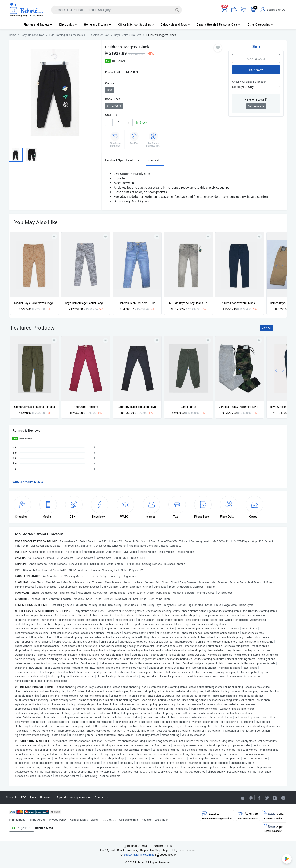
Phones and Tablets (38, 24)
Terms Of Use (37, 820)
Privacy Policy (58, 820)
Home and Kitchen (98, 24)
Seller (274, 816)
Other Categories (260, 24)
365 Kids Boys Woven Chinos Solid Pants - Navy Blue (240, 303)
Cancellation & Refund (84, 820)
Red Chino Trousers (86, 407)
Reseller (146, 820)
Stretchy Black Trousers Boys (137, 407)
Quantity (111, 115)
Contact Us (102, 797)
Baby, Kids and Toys (175, 24)
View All (266, 328)
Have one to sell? (256, 99)
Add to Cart (256, 59)
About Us (11, 797)
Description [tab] (155, 160)
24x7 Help (161, 820)
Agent (274, 828)
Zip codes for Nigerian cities (74, 797)
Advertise (248, 816)
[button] (256, 87)
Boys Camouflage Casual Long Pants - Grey (86, 303)
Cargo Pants (188, 407)
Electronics (68, 24)
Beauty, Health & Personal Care (218, 24)
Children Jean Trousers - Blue (137, 303)
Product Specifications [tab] (122, 160)
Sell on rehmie (256, 106)
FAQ (23, 797)
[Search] (116, 10)
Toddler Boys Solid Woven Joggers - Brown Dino (35, 303)
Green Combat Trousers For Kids (35, 407)
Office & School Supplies (136, 24)
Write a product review (28, 482)
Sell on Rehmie (129, 820)
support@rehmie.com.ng (139, 854)
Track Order (108, 820)
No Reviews (119, 61)
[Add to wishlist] (54, 340)
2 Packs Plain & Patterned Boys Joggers (240, 407)
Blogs (33, 797)
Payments (47, 797)
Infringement (17, 820)
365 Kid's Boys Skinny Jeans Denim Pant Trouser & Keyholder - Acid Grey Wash (188, 303)
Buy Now (256, 70)
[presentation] (276, 266)
